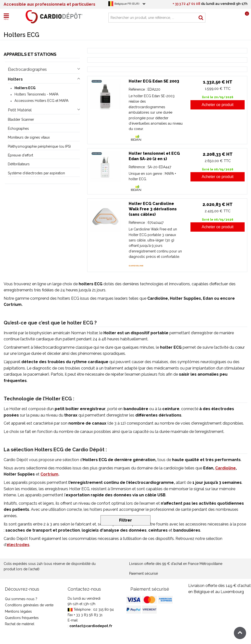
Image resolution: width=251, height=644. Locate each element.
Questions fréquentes (22, 618)
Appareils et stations (30, 54)
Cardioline (226, 468)
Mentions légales (18, 611)
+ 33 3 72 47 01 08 (186, 4)
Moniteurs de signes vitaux (29, 137)
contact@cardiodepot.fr (91, 626)
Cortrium (49, 474)
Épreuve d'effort (20, 155)
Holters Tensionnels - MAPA (36, 94)
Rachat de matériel (20, 624)
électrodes (18, 545)
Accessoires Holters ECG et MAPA (41, 101)
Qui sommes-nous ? (21, 599)
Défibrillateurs (19, 164)
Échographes (18, 129)
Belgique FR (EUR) (127, 4)
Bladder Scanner (21, 119)
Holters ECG (25, 88)
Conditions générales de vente (29, 605)
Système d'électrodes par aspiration (36, 173)
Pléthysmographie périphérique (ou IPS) (39, 146)
